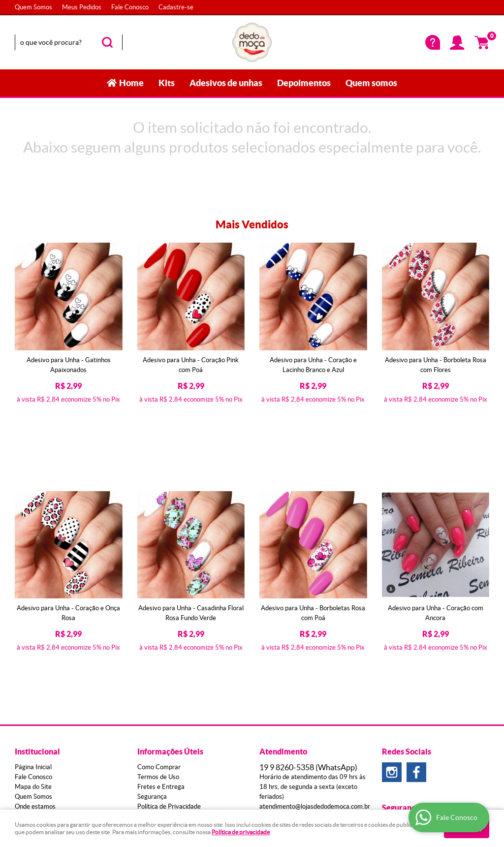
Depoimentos (304, 83)
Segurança (152, 664)
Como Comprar (159, 634)
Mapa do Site (33, 654)
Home (131, 83)
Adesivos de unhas (226, 83)
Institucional (37, 619)
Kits (167, 83)
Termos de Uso (158, 644)
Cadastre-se (176, 7)
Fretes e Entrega (161, 654)
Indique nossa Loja (41, 693)
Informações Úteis (170, 619)
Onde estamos (35, 674)
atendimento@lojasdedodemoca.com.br (315, 674)
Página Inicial (33, 634)
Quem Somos (33, 7)
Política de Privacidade (169, 674)
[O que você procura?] (107, 42)
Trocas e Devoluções (166, 683)
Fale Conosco (130, 7)
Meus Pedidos (82, 7)
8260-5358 (308, 634)
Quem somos (371, 83)
